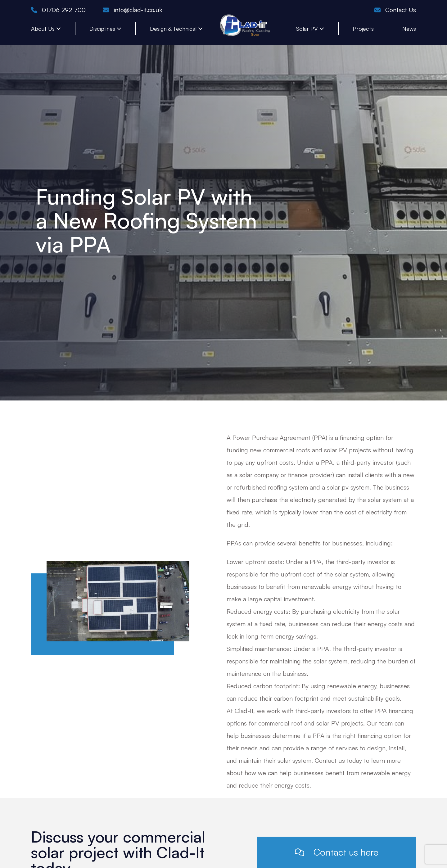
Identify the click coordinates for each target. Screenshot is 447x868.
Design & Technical (176, 29)
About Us (46, 29)
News (409, 29)
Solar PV (310, 29)
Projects (363, 29)
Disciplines (105, 29)
